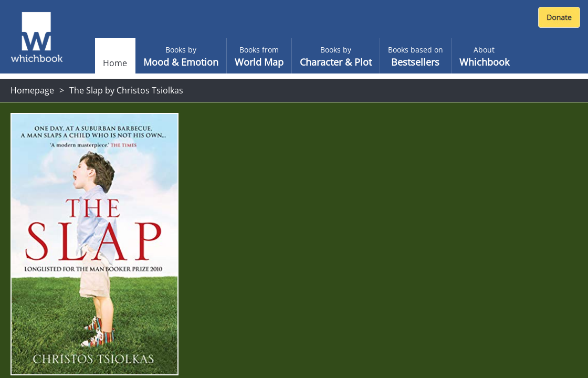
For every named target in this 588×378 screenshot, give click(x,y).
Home (115, 63)
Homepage (32, 90)
